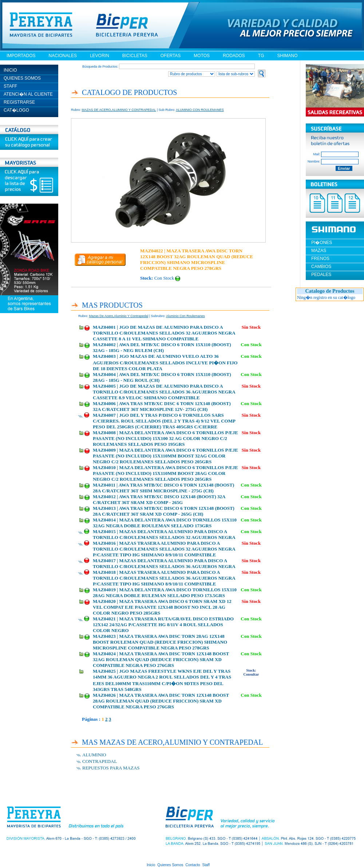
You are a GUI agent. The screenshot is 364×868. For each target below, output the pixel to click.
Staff (206, 865)
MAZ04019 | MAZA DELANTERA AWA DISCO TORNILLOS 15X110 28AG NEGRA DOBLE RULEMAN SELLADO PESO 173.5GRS (165, 593)
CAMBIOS (321, 267)
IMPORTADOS (21, 56)
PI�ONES (322, 243)
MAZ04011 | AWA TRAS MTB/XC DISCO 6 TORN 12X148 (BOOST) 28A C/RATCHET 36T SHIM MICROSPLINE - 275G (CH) (163, 488)
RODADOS (234, 56)
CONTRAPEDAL (100, 761)
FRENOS (320, 259)
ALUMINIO (94, 755)
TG (261, 56)
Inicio (151, 865)
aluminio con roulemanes (185, 316)
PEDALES (321, 275)
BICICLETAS (135, 56)
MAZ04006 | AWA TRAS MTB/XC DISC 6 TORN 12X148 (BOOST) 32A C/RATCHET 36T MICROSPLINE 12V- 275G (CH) (162, 406)
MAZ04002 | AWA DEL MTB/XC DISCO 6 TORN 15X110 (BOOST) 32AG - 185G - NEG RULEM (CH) (162, 347)
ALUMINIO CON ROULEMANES (200, 110)
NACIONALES (63, 56)
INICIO (10, 70)
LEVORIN (100, 56)
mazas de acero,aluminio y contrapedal (119, 316)
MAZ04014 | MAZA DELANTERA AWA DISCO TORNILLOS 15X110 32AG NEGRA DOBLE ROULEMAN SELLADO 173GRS (165, 523)
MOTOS (202, 56)
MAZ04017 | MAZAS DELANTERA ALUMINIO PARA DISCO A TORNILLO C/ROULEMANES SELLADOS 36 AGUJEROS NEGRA (164, 563)
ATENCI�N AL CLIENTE (28, 94)
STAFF (10, 86)
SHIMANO (287, 56)
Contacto (193, 865)
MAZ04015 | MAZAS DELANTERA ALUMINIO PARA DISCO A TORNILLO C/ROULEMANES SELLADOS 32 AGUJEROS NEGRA (164, 534)
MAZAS (319, 251)
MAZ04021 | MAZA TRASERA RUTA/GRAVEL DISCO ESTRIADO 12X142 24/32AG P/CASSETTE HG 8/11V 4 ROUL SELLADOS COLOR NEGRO (163, 625)
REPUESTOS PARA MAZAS (111, 768)
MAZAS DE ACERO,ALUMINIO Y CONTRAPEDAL (119, 110)
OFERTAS (171, 56)
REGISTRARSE (19, 102)
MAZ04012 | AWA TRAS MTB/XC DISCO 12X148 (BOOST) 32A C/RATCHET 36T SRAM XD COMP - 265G (159, 499)
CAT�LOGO (16, 110)
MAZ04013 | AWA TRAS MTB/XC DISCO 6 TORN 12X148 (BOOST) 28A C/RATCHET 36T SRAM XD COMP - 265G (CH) (164, 511)
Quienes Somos (170, 865)
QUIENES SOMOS (22, 78)
